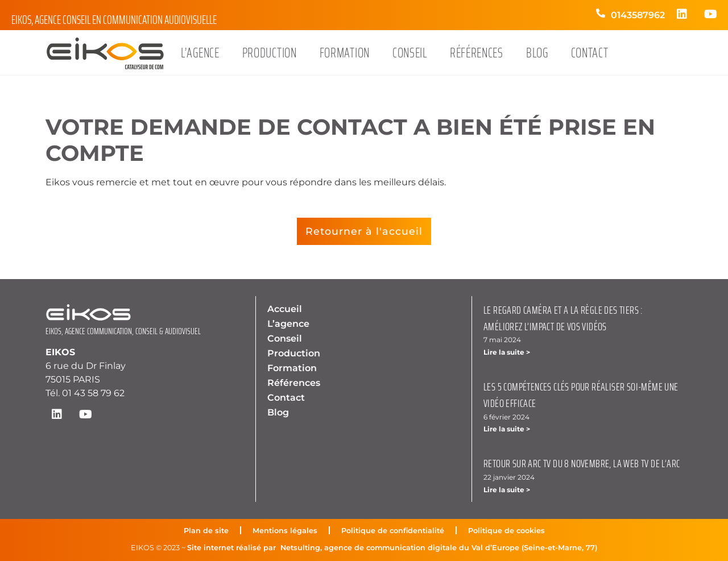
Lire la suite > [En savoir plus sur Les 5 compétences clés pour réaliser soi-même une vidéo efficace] (507, 429)
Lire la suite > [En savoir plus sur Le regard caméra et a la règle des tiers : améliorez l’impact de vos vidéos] (507, 352)
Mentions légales (285, 531)
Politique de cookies (506, 531)
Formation (345, 53)
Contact (590, 53)
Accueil (285, 309)
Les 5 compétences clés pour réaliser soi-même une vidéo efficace (581, 395)
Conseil (410, 53)
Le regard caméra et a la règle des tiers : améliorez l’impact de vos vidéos (563, 318)
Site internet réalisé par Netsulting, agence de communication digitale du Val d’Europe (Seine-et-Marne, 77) (392, 548)
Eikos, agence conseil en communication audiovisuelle (114, 20)
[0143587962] (601, 19)
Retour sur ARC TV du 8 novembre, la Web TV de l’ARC (582, 463)
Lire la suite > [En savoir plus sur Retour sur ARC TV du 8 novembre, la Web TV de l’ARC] (507, 490)
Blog (537, 53)
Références (477, 53)
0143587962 (638, 15)
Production (270, 53)
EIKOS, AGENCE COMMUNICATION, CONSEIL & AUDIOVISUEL (123, 331)
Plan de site (206, 531)
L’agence (200, 53)
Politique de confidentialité (393, 531)
